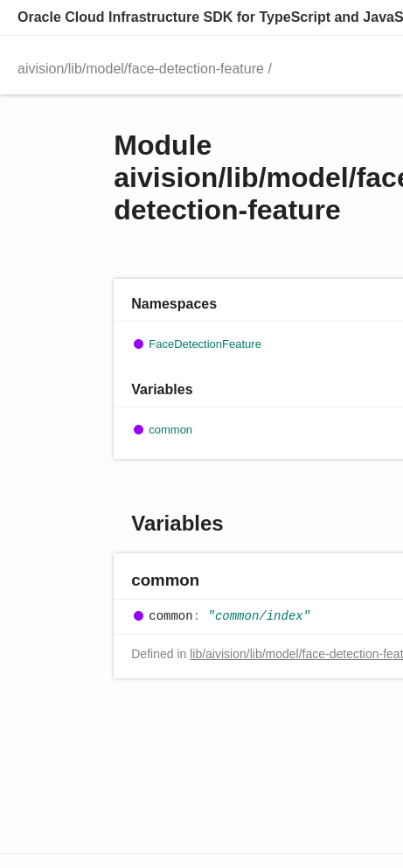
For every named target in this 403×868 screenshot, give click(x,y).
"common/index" (259, 616)
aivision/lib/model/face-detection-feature (141, 69)
